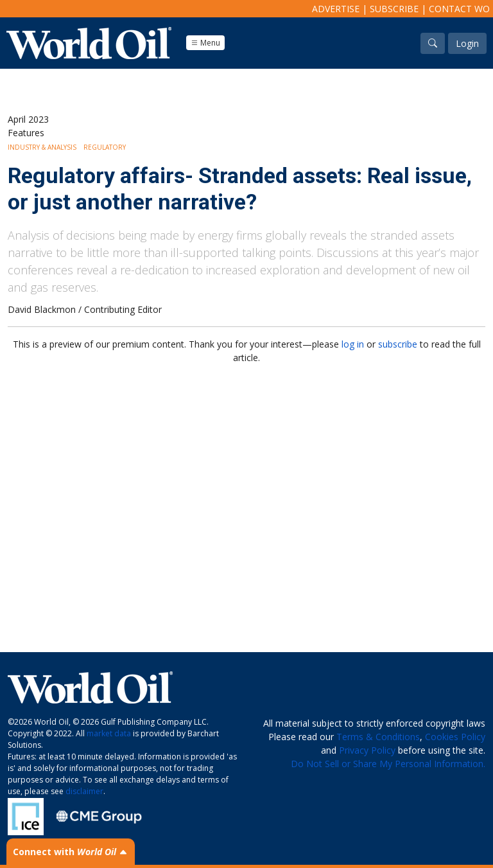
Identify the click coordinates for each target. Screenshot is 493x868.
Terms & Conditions (378, 737)
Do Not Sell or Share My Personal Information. (388, 764)
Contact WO (459, 9)
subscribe (398, 344)
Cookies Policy (455, 737)
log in (353, 344)
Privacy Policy (367, 750)
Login (467, 43)
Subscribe (394, 9)
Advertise (336, 9)
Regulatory (105, 147)
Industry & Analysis (42, 147)
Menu (205, 43)
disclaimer (84, 791)
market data (109, 733)
